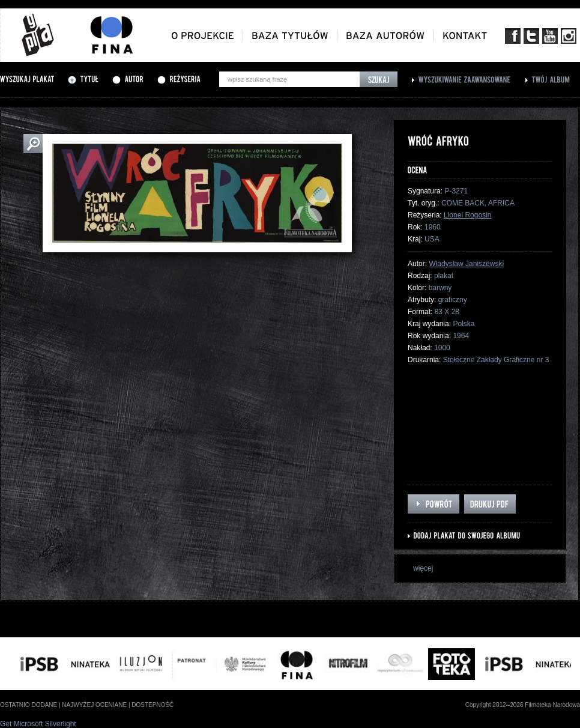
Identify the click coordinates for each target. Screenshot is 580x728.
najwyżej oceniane (94, 705)
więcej (423, 568)
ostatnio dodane (29, 705)
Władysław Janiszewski (466, 264)
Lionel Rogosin (467, 215)
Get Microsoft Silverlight (38, 724)
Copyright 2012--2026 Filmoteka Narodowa (523, 705)
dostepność (153, 705)
